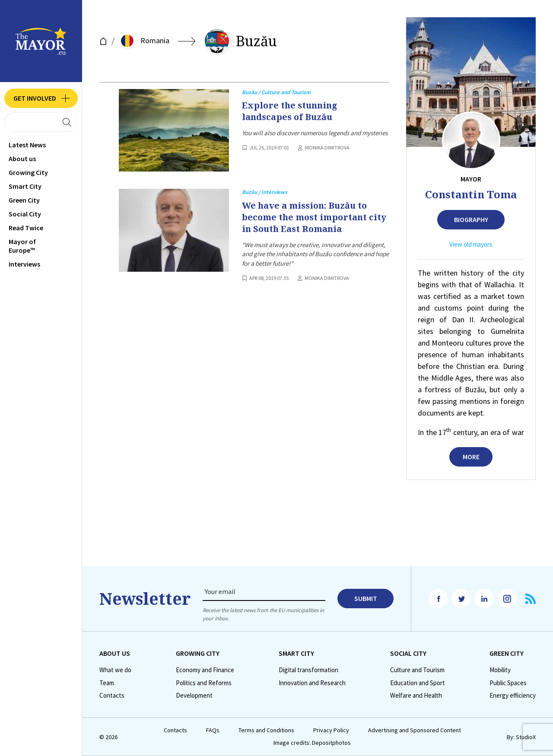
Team (107, 683)
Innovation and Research (312, 683)
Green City (24, 200)
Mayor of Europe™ (22, 246)
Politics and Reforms (204, 683)
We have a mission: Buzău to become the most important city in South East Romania (314, 217)
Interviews (24, 264)
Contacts (112, 696)
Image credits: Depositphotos (312, 743)
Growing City (28, 172)
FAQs (213, 730)
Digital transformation (308, 670)
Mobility (500, 670)
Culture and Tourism (417, 670)
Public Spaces (508, 683)
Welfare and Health (416, 696)
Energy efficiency (513, 696)
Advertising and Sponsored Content (415, 730)
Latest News (27, 145)
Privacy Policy (331, 730)
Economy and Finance (205, 670)
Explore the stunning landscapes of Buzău (290, 111)
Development (194, 696)
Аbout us (22, 159)
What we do (115, 670)
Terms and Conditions (266, 730)
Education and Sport (418, 683)
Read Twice (26, 228)
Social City (25, 214)
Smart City (25, 186)
